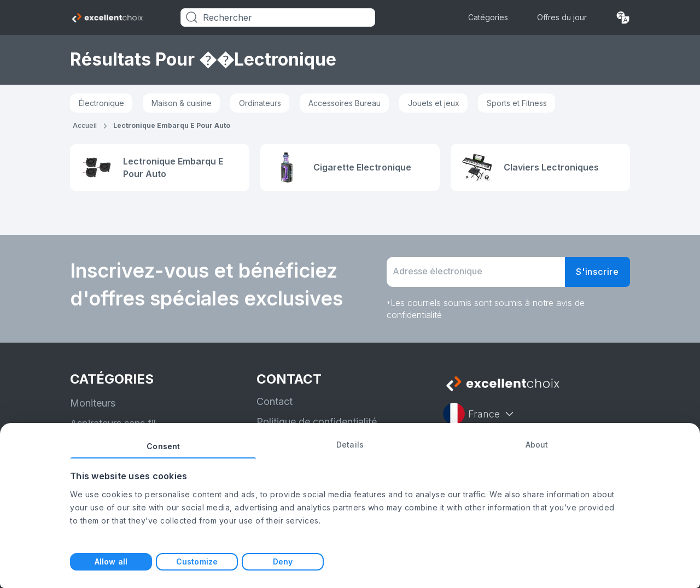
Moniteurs (93, 403)
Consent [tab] (163, 446)
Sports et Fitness (517, 103)
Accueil (85, 125)
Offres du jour (562, 17)
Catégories (488, 17)
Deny (283, 561)
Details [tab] (350, 445)
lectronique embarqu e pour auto (172, 125)
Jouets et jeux (434, 103)
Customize (197, 561)
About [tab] (537, 445)
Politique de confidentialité (317, 422)
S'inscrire (597, 272)
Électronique (101, 103)
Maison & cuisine (182, 103)
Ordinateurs (260, 103)
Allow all (111, 561)
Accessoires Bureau (345, 103)
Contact (275, 401)
